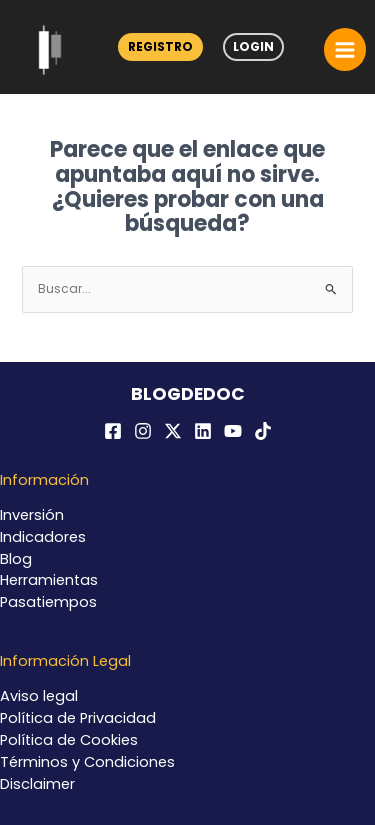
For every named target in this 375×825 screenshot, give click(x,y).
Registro (160, 46)
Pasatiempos (48, 602)
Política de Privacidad (78, 718)
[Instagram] (143, 431)
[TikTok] (263, 431)
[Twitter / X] (173, 431)
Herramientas (49, 580)
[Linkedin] (203, 431)
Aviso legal (39, 696)
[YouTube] (233, 431)
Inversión (32, 515)
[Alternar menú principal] (345, 49)
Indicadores (43, 537)
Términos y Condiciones (87, 762)
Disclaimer (37, 784)
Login (253, 46)
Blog (16, 559)
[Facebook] (113, 431)
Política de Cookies (69, 740)
